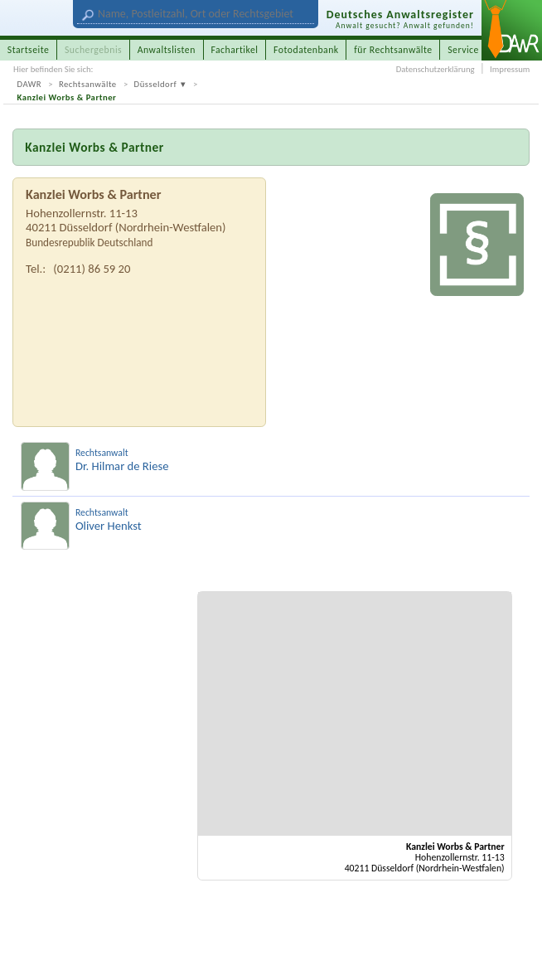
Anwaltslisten (167, 50)
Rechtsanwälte (88, 84)
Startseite (29, 50)
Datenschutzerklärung (436, 69)
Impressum (510, 69)
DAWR (30, 84)
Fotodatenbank (306, 50)
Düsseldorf (156, 84)
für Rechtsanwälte (393, 50)
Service (463, 50)
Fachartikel (234, 50)
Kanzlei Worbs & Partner (67, 97)
